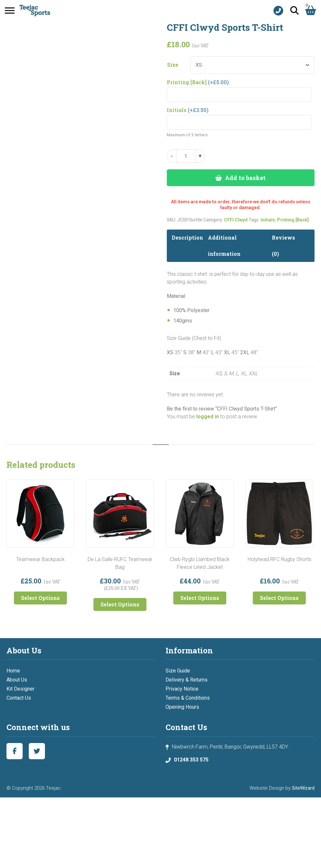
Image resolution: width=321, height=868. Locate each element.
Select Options (40, 598)
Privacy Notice (182, 689)
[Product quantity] (186, 156)
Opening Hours (182, 707)
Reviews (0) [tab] (284, 246)
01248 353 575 (191, 760)
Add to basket (245, 178)
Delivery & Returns (187, 680)
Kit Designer (21, 689)
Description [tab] (187, 237)
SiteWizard (303, 788)
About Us (17, 680)
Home (13, 671)
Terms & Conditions (188, 698)
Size (173, 65)
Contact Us (19, 698)
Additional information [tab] (224, 246)
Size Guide (178, 671)
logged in (208, 417)
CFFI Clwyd (236, 220)
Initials (268, 220)
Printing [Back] (293, 220)
